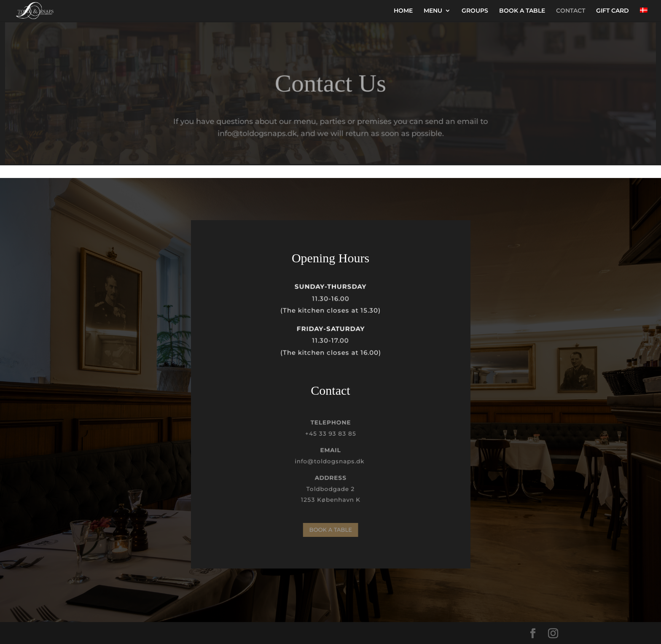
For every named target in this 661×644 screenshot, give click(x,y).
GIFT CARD (613, 11)
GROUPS (475, 11)
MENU (433, 11)
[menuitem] (644, 14)
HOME (403, 11)
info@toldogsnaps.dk (330, 461)
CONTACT (571, 11)
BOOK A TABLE (522, 11)
